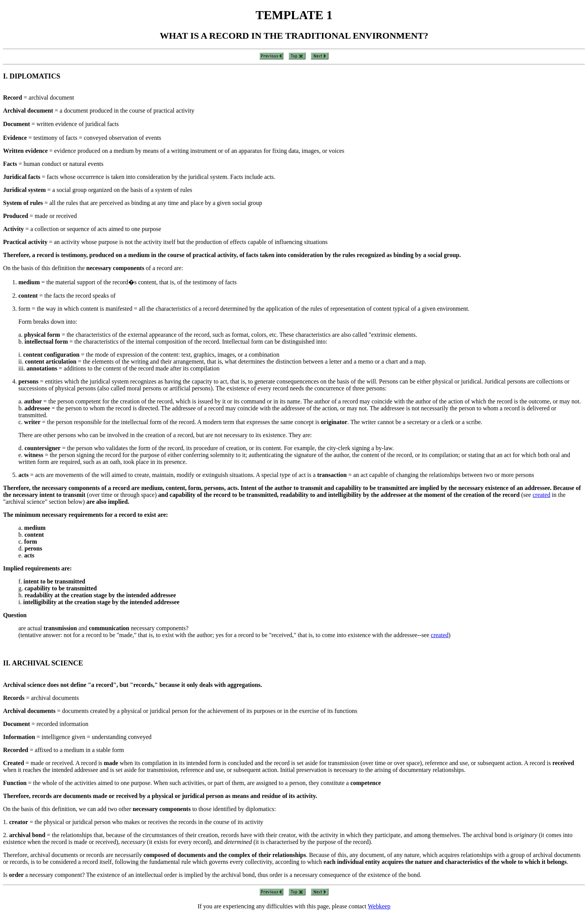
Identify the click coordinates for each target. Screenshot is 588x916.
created (541, 495)
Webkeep (379, 906)
